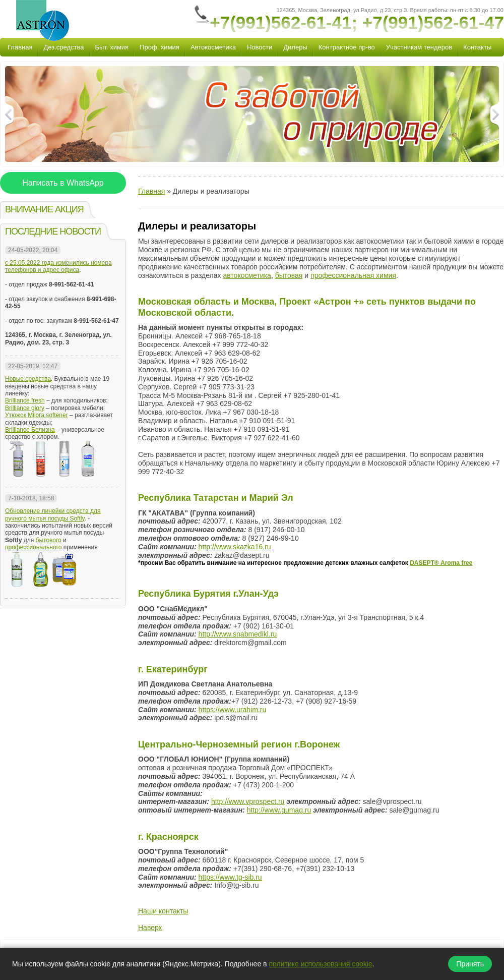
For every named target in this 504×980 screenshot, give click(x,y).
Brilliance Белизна (30, 430)
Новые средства (28, 379)
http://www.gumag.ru (279, 810)
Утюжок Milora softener (37, 415)
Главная (20, 47)
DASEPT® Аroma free (441, 563)
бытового (49, 540)
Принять (470, 964)
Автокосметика (213, 47)
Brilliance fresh (25, 400)
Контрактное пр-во (347, 47)
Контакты (477, 47)
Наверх (150, 928)
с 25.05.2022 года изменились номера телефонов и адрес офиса (58, 266)
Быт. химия (112, 47)
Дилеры (295, 47)
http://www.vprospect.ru (248, 801)
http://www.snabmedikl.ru (238, 634)
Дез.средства (64, 47)
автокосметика (247, 275)
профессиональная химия (353, 275)
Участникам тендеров (419, 47)
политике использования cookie (320, 964)
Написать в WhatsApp (63, 183)
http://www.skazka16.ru (235, 547)
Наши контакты (163, 911)
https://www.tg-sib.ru (230, 877)
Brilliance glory (25, 408)
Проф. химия (160, 47)
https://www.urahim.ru (233, 710)
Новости (260, 47)
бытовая (289, 275)
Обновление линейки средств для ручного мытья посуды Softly (53, 514)
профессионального (33, 547)
